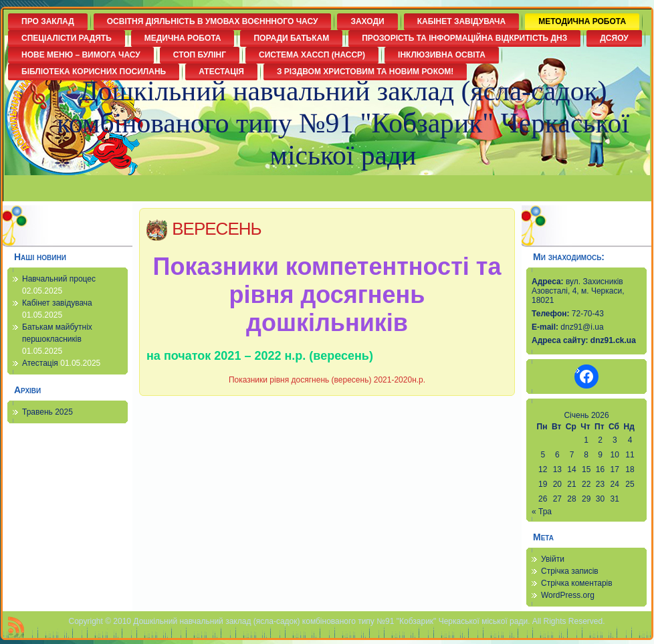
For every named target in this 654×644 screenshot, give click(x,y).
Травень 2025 (47, 412)
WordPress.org (568, 595)
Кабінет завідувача (57, 303)
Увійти (553, 559)
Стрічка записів (570, 571)
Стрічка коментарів (577, 583)
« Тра (542, 512)
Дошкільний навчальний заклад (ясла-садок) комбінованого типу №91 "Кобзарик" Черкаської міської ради (343, 123)
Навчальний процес (59, 279)
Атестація (40, 363)
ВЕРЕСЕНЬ (216, 229)
